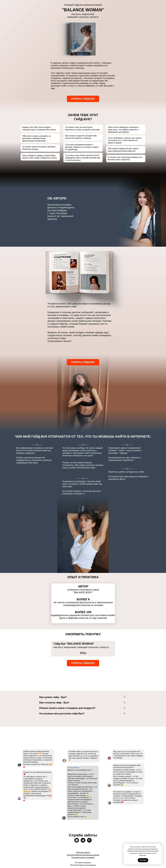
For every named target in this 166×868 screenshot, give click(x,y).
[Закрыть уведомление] (161, 845)
